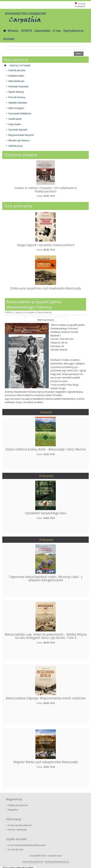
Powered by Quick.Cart (33, 862)
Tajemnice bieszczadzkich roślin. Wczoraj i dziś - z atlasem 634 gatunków (45, 578)
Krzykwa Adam (16, 76)
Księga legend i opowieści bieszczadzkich (46, 245)
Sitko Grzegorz (16, 108)
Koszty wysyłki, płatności (20, 825)
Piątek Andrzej (16, 92)
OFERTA (26, 31)
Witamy (13, 31)
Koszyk (82, 4)
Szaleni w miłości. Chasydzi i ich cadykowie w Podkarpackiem (45, 190)
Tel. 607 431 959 (15, 850)
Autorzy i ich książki (25, 312)
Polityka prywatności (18, 805)
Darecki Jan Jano (17, 70)
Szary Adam (15, 124)
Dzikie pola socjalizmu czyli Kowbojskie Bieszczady (45, 288)
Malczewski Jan (16, 81)
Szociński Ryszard (18, 130)
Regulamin (13, 810)
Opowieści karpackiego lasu (46, 513)
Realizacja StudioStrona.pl (57, 862)
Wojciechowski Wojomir (21, 135)
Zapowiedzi (42, 31)
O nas (57, 31)
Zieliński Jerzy (15, 146)
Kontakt (9, 39)
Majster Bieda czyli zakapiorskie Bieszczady (45, 762)
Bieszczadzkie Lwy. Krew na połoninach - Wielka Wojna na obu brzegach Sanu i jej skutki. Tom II (46, 636)
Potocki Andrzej (17, 97)
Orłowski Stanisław (18, 86)
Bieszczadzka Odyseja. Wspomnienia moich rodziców (45, 698)
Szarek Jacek (15, 119)
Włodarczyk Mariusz (19, 140)
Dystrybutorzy (73, 31)
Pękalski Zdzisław (18, 103)
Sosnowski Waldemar (20, 113)
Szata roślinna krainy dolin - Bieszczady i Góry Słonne (46, 449)
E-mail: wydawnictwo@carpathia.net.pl (27, 845)
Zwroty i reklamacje (17, 830)
